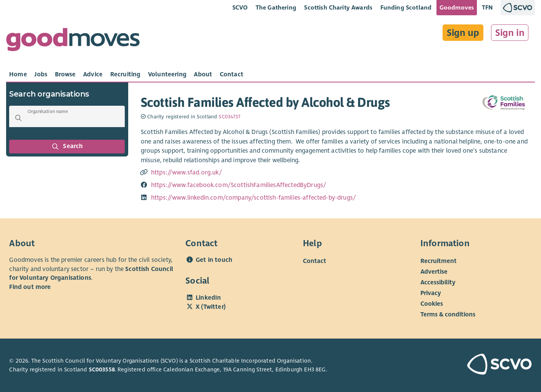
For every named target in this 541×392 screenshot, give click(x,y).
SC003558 (102, 369)
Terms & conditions (448, 315)
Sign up (463, 33)
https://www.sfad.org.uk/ (187, 173)
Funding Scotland (406, 7)
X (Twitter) (211, 307)
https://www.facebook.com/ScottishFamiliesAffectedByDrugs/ (239, 185)
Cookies (432, 304)
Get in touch (214, 260)
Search (67, 147)
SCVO (240, 7)
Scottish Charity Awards (338, 7)
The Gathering (276, 7)
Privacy (431, 293)
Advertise (434, 272)
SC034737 (229, 117)
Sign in (510, 33)
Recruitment (439, 261)
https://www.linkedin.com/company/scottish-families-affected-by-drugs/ (254, 198)
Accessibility (438, 282)
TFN (487, 7)
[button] (18, 118)
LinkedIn (208, 298)
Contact (315, 261)
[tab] (18, 74)
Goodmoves (457, 7)
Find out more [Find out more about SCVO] (30, 287)
